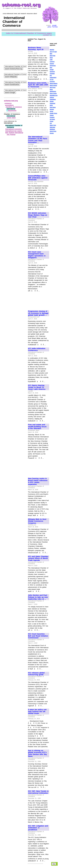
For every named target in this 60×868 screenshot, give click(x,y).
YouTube (55, 27)
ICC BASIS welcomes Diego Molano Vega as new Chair (38, 215)
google (54, 25)
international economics (14, 129)
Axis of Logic (53, 52)
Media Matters (54, 84)
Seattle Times (53, 113)
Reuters (52, 109)
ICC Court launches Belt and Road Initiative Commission (38, 636)
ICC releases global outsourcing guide (36, 674)
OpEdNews (53, 100)
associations (9, 105)
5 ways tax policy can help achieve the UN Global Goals (37, 711)
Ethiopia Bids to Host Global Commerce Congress (37, 521)
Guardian (52, 74)
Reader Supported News (52, 104)
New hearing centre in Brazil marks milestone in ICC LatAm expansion (38, 481)
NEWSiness (53, 92)
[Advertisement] (38, 125)
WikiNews (52, 129)
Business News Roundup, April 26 (36, 49)
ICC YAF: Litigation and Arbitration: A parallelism (38, 828)
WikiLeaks (52, 127)
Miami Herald (53, 86)
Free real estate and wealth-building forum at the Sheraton (37, 427)
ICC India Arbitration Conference (37, 349)
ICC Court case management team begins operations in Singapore (37, 255)
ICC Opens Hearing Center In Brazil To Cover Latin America (37, 387)
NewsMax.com (54, 96)
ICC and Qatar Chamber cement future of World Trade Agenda (38, 558)
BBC (51, 54)
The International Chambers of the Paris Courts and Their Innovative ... (38, 140)
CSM (51, 60)
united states (11, 118)
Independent (53, 78)
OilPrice (52, 98)
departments (12, 111)
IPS (51, 76)
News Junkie (53, 94)
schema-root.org (11, 101)
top (54, 864)
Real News (53, 108)
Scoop (51, 111)
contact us (47, 35)
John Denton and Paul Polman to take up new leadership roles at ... (38, 597)
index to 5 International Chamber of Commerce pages (29, 33)
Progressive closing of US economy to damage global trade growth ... (38, 313)
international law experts (14, 131)
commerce (8, 103)
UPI (51, 123)
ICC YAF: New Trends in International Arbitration (38, 792)
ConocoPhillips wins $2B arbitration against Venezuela (38, 178)
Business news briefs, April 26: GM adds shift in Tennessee (38, 85)
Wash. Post (53, 125)
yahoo (49, 27)
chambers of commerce (14, 107)
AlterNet (52, 50)
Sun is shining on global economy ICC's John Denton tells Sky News (37, 753)
